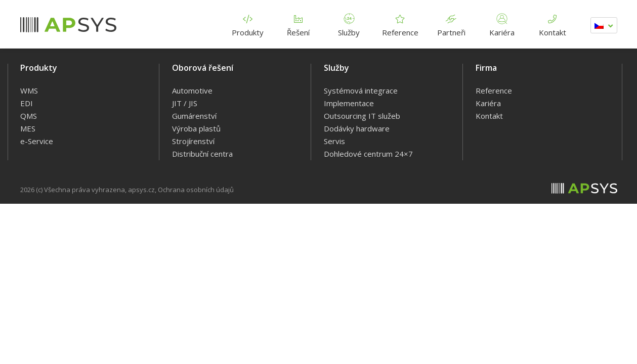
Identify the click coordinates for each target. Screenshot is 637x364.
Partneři (451, 24)
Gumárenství (194, 116)
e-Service (37, 141)
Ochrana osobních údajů (196, 190)
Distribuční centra (202, 154)
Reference (400, 24)
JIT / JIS (185, 103)
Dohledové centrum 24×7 (368, 154)
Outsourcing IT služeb (362, 116)
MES (28, 128)
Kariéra (502, 24)
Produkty (248, 24)
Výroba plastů (196, 128)
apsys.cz (141, 190)
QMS (29, 116)
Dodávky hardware (357, 128)
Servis (334, 141)
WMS (29, 90)
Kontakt (553, 24)
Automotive (192, 90)
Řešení (299, 24)
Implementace (349, 103)
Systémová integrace (361, 90)
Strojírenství (193, 141)
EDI (27, 103)
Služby (349, 24)
